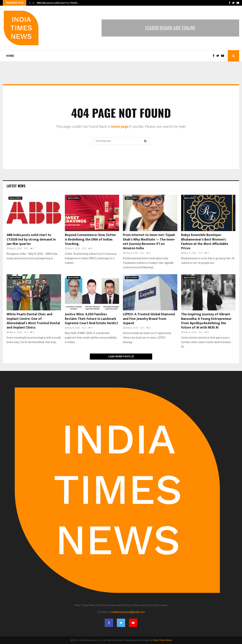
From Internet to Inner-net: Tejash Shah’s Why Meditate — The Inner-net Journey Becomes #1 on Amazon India (149, 242)
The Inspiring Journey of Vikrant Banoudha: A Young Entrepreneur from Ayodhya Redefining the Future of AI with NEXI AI (206, 321)
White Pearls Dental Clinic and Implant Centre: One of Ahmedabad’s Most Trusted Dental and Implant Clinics (33, 321)
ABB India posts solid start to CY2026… (58, 3)
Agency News (15, 198)
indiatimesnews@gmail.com (128, 612)
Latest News (16, 186)
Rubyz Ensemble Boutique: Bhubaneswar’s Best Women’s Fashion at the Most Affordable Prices (205, 242)
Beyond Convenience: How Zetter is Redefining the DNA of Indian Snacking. (90, 239)
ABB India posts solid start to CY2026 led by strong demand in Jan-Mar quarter (31, 239)
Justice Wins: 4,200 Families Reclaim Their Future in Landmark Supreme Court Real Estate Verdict (91, 319)
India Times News (162, 640)
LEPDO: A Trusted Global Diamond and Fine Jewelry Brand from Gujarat (149, 319)
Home (10, 56)
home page (120, 127)
